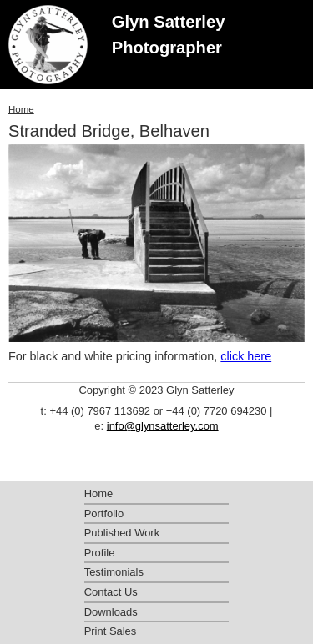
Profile (100, 553)
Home (21, 109)
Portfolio (104, 513)
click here (246, 356)
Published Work (122, 533)
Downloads (111, 612)
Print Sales (111, 631)
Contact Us (111, 592)
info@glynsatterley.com (163, 426)
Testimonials (114, 572)
